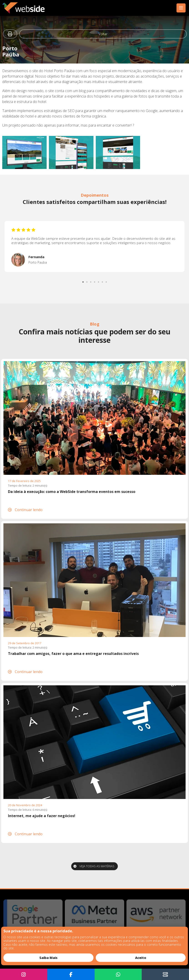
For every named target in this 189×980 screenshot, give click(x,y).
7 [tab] (106, 281)
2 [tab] (87, 281)
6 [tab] (103, 281)
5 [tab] (99, 281)
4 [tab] (95, 281)
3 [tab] (91, 281)
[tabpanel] (94, 246)
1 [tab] (83, 281)
